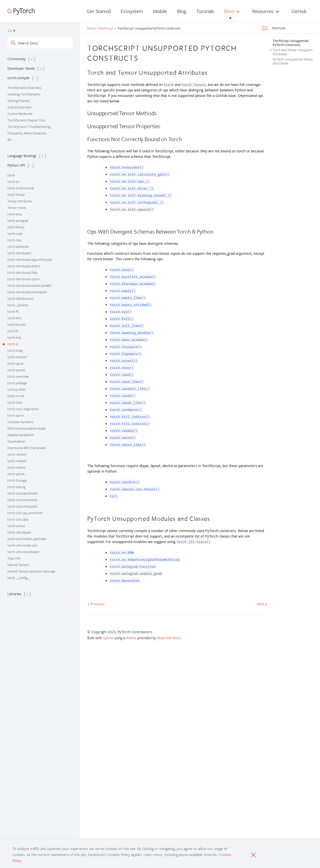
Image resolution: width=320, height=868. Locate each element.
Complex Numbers (20, 422)
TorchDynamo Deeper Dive (26, 120)
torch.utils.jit (16, 526)
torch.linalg (15, 350)
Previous (96, 604)
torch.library (16, 227)
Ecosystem (132, 11)
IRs (9, 140)
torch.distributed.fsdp (22, 273)
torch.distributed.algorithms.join (30, 260)
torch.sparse (16, 474)
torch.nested (16, 467)
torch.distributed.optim (24, 279)
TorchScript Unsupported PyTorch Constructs (290, 43)
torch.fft (13, 311)
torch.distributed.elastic (24, 266)
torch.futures (17, 324)
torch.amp (15, 214)
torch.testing (16, 487)
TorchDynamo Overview (24, 88)
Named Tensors (18, 565)
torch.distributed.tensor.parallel (29, 286)
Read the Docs (169, 638)
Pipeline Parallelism (21, 435)
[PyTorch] (21, 11)
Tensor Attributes (20, 201)
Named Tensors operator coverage (31, 571)
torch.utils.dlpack (19, 532)
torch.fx (13, 331)
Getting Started (18, 101)
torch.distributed (19, 253)
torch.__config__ (19, 578)
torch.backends (18, 247)
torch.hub (14, 337)
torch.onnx (15, 402)
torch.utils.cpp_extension (25, 513)
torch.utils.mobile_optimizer (27, 539)
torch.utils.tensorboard (23, 552)
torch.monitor (17, 357)
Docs (229, 11)
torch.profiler (17, 389)
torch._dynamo (18, 305)
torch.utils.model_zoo (22, 545)
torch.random (17, 454)
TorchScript (106, 28)
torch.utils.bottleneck (22, 500)
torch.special (16, 370)
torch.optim (16, 415)
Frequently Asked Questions (27, 133)
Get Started (99, 11)
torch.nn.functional (21, 188)
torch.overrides (18, 376)
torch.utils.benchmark (23, 493)
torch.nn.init (16, 396)
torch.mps (14, 240)
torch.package (17, 383)
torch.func (15, 318)
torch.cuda (15, 234)
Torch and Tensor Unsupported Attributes (294, 52)
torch (11, 175)
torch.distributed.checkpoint (27, 292)
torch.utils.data (18, 519)
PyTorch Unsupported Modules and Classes (294, 61)
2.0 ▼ (12, 31)
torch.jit (13, 344)
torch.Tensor (16, 195)
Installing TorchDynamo (24, 94)
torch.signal (15, 363)
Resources (263, 11)
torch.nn (13, 182)
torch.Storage (17, 480)
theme (131, 638)
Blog (182, 11)
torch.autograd (18, 221)
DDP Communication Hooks (27, 428)
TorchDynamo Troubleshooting (29, 127)
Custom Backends (20, 114)
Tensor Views (17, 208)
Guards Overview (19, 107)
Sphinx (108, 638)
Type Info (14, 558)
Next (262, 604)
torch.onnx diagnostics (23, 409)
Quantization (16, 441)
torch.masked (17, 461)
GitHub (299, 11)
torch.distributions (20, 298)
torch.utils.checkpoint (22, 506)
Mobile (160, 11)
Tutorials (205, 11)
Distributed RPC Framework (27, 448)
